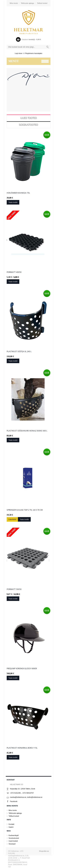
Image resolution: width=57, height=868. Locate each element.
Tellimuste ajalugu (27, 3)
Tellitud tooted (42, 3)
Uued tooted (29, 118)
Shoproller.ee (44, 851)
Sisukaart (12, 844)
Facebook (14, 801)
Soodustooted (28, 125)
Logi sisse (18, 53)
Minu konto (14, 3)
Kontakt (11, 824)
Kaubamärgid (14, 835)
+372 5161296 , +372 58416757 (22, 793)
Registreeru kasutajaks (34, 53)
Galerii (11, 827)
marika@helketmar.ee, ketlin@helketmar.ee (26, 797)
